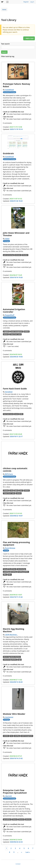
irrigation (6, 331)
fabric (27, 572)
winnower (18, 255)
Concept (6, 550)
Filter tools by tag (8, 56)
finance (15, 819)
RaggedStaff (10, 315)
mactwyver (9, 717)
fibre (5, 575)
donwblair (9, 392)
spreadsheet (7, 819)
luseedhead (9, 90)
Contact (18, 864)
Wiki (21, 414)
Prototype (6, 241)
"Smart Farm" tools (15, 334)
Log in (32, 2)
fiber (10, 575)
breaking (14, 572)
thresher (25, 255)
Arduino (27, 331)
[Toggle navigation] (7, 2)
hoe (11, 736)
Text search (5, 44)
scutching (6, 572)
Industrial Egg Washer (10, 660)
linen (14, 569)
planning (28, 819)
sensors (6, 334)
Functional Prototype (10, 92)
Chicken (6, 490)
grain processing (8, 255)
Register (26, 2)
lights (16, 490)
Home (4, 10)
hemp (5, 569)
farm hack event (8, 414)
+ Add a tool (29, 38)
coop (11, 490)
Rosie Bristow (10, 548)
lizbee (7, 239)
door (21, 490)
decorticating (21, 569)
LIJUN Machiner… (11, 635)
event (17, 414)
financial (21, 819)
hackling (21, 572)
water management (17, 331)
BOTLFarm (9, 474)
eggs (19, 660)
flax (10, 569)
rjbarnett (8, 796)
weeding (17, 736)
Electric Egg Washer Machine (12, 657)
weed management (27, 736)
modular (6, 736)
